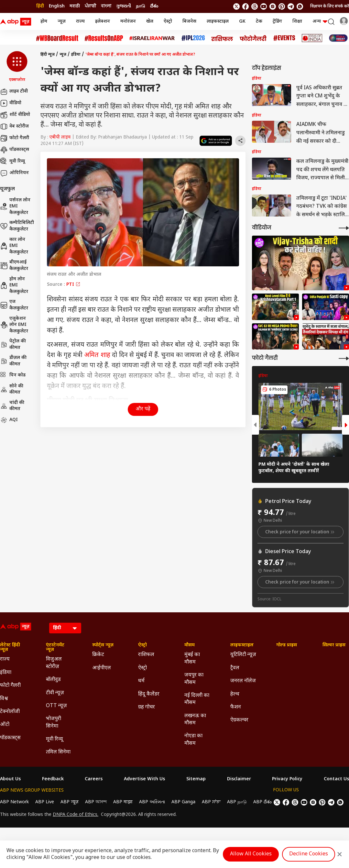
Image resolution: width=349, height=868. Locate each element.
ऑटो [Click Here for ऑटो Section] (5, 725)
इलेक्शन (103, 22)
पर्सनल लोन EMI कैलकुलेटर (15, 206)
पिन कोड (13, 375)
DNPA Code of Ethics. (76, 815)
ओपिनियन (14, 173)
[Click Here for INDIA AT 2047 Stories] (338, 38)
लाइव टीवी (14, 92)
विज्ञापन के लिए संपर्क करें (330, 6)
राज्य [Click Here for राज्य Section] (5, 659)
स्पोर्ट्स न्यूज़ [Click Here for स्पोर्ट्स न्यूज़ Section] (103, 645)
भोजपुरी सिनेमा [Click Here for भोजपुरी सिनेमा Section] (54, 723)
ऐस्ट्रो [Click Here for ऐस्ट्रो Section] (142, 645)
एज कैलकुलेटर (14, 305)
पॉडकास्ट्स (15, 150)
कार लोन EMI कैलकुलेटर (14, 246)
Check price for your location (300, 532)
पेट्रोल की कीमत (13, 345)
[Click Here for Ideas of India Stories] (312, 38)
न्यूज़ (62, 22)
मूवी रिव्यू (12, 161)
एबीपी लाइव (60, 137)
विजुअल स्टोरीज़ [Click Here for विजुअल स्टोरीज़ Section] (54, 663)
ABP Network (14, 802)
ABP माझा (123, 802)
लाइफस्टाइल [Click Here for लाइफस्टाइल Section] (242, 645)
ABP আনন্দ (96, 802)
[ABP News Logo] (17, 22)
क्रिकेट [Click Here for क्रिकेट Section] (98, 655)
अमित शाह (97, 355)
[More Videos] (344, 228)
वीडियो (11, 103)
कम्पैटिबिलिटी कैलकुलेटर (17, 226)
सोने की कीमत (12, 389)
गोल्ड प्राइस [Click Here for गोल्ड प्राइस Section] (287, 645)
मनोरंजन (128, 22)
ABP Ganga (183, 802)
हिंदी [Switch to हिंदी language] (40, 6)
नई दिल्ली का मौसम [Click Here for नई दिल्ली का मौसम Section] (197, 699)
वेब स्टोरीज (14, 127)
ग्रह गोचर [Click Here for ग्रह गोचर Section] (147, 707)
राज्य (80, 22)
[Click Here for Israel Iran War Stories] (152, 38)
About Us (10, 779)
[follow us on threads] (255, 6)
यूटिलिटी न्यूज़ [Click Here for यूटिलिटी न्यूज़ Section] (243, 655)
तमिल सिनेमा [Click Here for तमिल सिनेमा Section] (58, 752)
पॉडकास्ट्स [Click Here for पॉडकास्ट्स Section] (10, 738)
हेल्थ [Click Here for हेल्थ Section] (235, 694)
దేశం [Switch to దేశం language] (154, 6)
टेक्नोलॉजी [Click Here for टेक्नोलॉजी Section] (10, 712)
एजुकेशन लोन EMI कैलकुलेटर (14, 325)
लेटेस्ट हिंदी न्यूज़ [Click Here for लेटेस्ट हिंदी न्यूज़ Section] (10, 648)
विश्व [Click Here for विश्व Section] (4, 699)
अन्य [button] (320, 22)
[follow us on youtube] (264, 6)
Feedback (53, 779)
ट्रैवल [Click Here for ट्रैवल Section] (235, 668)
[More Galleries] (344, 358)
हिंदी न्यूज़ (48, 55)
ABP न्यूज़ (70, 802)
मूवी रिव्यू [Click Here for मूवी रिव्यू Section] (54, 739)
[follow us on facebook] (245, 6)
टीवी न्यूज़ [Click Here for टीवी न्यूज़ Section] (55, 693)
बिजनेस (189, 22)
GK (242, 22)
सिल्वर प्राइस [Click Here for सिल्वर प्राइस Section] (334, 645)
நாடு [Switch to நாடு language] (141, 6)
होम (44, 22)
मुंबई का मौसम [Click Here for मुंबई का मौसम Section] (192, 658)
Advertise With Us (144, 779)
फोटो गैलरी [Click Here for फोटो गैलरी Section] (10, 686)
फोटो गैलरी (15, 138)
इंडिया (76, 55)
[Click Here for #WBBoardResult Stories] (57, 38)
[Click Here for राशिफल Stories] (222, 38)
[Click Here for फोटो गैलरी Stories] (253, 38)
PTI (73, 285)
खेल (150, 22)
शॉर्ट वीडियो (15, 115)
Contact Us (336, 779)
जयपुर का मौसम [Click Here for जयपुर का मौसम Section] (194, 679)
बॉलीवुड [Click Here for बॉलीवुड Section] (53, 680)
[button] (17, 67)
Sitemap (196, 779)
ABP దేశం (262, 802)
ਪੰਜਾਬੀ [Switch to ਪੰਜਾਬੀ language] (90, 6)
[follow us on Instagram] (273, 6)
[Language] (65, 628)
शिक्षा (297, 22)
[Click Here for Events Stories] (284, 38)
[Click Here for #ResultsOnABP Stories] (104, 38)
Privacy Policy (287, 779)
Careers (94, 779)
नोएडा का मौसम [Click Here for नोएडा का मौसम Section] (193, 740)
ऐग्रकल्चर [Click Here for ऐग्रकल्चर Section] (239, 720)
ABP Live (45, 802)
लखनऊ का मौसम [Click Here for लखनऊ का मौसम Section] (195, 720)
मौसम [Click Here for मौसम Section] (190, 645)
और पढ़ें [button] (143, 409)
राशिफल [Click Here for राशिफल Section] (146, 655)
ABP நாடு (237, 802)
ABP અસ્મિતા (152, 802)
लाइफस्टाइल (218, 22)
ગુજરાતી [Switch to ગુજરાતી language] (124, 6)
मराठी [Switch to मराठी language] (75, 6)
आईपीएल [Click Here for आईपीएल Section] (102, 668)
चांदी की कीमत (12, 406)
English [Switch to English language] (57, 6)
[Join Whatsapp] (300, 6)
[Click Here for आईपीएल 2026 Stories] (193, 38)
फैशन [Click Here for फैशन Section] (236, 707)
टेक (259, 22)
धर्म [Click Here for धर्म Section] (141, 681)
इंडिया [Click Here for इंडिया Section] (6, 673)
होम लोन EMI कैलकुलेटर (14, 285)
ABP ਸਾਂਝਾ (211, 802)
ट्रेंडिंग (277, 22)
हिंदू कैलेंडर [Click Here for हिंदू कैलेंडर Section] (149, 694)
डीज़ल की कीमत (13, 361)
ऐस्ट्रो (168, 22)
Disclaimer (239, 779)
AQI (9, 420)
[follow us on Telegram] (291, 6)
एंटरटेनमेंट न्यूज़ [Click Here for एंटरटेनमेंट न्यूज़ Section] (55, 648)
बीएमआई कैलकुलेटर (14, 266)
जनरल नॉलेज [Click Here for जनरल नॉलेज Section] (243, 681)
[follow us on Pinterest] (282, 6)
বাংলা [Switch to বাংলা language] (106, 6)
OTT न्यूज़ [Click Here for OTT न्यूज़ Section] (56, 706)
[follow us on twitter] (236, 6)
